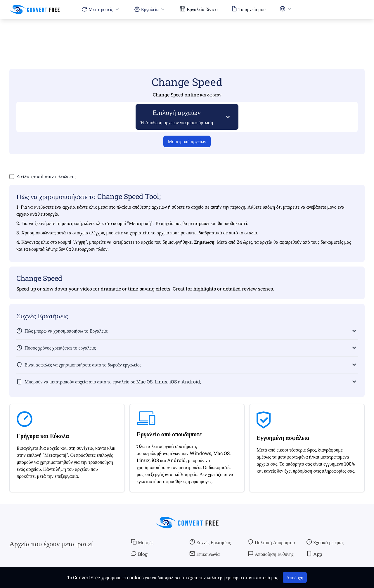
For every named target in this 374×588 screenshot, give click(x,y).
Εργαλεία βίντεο (199, 9)
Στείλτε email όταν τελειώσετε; (46, 176)
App (314, 554)
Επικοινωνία (205, 554)
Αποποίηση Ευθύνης (271, 554)
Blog (139, 554)
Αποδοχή (295, 577)
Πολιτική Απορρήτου (271, 542)
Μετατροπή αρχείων (187, 141)
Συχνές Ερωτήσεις (210, 542)
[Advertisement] (187, 35)
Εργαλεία (150, 9)
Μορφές (142, 542)
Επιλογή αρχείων (177, 116)
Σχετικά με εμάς (325, 542)
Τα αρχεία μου (248, 9)
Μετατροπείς (101, 9)
